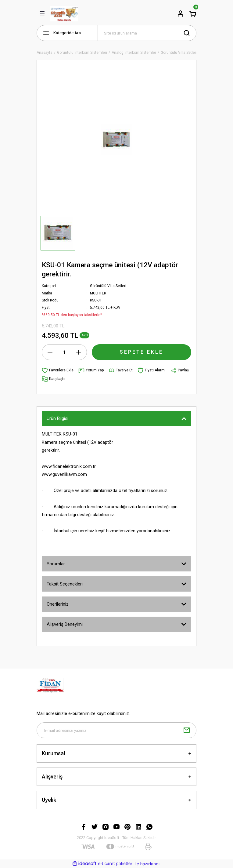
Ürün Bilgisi (57, 418)
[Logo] (64, 14)
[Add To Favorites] (58, 370)
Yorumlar (56, 564)
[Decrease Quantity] (50, 352)
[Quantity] (64, 352)
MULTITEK (98, 293)
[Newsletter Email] (116, 730)
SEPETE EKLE (142, 352)
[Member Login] (181, 14)
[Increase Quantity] (79, 352)
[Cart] (193, 14)
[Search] (147, 33)
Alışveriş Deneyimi (65, 624)
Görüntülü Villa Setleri (108, 286)
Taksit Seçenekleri (65, 584)
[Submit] (187, 730)
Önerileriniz (58, 604)
